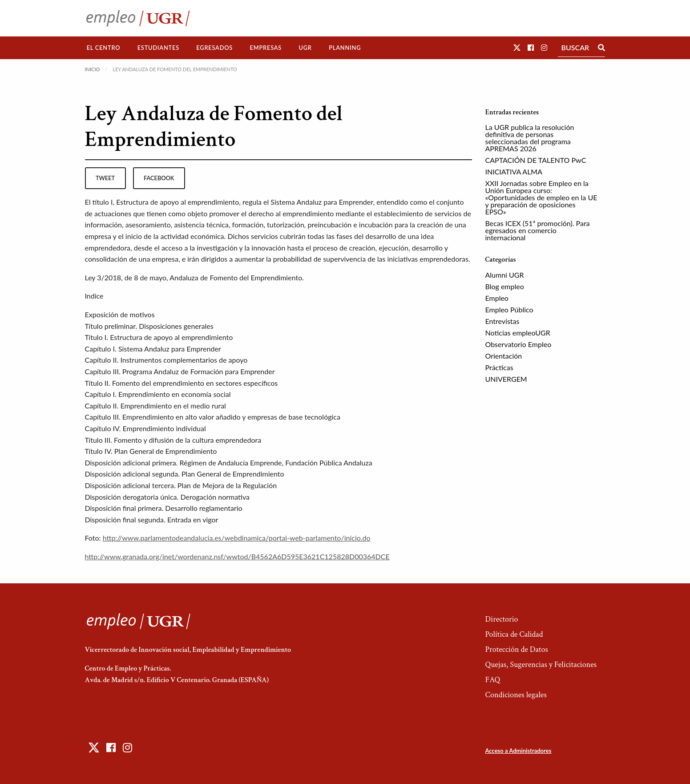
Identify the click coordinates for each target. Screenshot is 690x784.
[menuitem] (104, 48)
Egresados (214, 48)
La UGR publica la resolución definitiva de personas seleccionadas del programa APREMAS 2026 (530, 138)
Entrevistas (502, 321)
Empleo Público (509, 309)
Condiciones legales (516, 695)
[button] (517, 47)
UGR (305, 48)
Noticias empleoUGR (518, 333)
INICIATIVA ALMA (514, 172)
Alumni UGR (505, 275)
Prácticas (499, 367)
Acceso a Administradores (518, 751)
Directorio (501, 619)
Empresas (266, 48)
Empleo (497, 298)
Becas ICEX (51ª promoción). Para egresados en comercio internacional (538, 230)
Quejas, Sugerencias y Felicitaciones (541, 665)
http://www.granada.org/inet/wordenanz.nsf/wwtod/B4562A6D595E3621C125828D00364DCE (237, 556)
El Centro (104, 48)
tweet (105, 178)
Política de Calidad (514, 634)
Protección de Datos (516, 649)
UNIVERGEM (506, 379)
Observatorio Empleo (519, 344)
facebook (159, 178)
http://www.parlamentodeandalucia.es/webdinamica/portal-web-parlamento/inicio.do (237, 538)
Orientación (504, 356)
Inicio (93, 69)
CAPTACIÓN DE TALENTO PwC (536, 160)
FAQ (492, 680)
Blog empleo (505, 286)
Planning (345, 48)
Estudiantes (158, 48)
